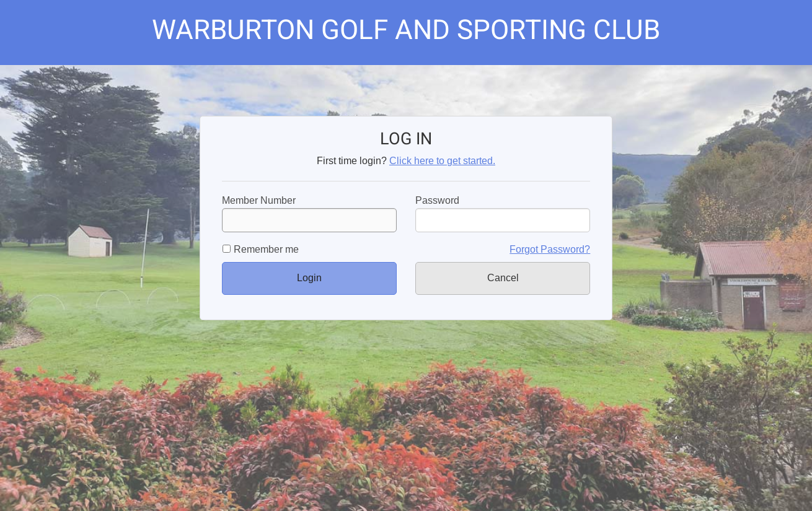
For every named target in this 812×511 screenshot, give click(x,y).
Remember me (266, 249)
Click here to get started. (442, 161)
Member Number (309, 214)
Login (309, 278)
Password (437, 200)
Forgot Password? (550, 249)
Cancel (503, 278)
